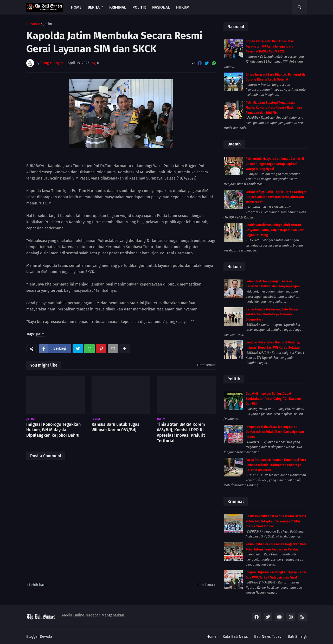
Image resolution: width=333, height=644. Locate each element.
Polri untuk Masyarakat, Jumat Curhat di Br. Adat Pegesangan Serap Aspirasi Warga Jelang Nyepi (275, 164)
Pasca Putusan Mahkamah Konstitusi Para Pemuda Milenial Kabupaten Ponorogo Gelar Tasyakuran (276, 465)
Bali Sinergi (297, 637)
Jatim (48, 24)
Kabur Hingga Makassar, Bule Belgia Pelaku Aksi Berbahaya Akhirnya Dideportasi (272, 314)
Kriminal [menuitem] (118, 7)
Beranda (33, 24)
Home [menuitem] (76, 7)
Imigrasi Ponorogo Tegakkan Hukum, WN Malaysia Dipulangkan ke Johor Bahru (53, 430)
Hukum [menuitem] (183, 7)
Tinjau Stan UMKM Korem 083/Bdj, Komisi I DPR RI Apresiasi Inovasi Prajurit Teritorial (181, 432)
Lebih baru (38, 585)
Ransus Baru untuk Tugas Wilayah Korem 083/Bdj (116, 427)
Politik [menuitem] (139, 7)
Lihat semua (206, 365)
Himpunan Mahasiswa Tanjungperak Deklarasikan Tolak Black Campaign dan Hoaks (275, 432)
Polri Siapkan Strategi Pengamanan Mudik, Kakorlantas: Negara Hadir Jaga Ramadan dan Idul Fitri (274, 108)
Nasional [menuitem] (161, 7)
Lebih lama (204, 585)
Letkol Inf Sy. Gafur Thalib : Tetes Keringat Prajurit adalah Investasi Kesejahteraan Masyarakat (276, 197)
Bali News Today (268, 637)
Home (212, 637)
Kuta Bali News (235, 637)
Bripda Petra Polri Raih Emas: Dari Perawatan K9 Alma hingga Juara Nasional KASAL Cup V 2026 (270, 46)
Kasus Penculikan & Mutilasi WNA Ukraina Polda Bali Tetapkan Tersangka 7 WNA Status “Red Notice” (276, 521)
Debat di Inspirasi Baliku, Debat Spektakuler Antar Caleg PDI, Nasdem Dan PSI (273, 399)
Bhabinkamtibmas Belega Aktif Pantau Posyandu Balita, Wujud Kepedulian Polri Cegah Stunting (275, 230)
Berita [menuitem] (94, 7)
